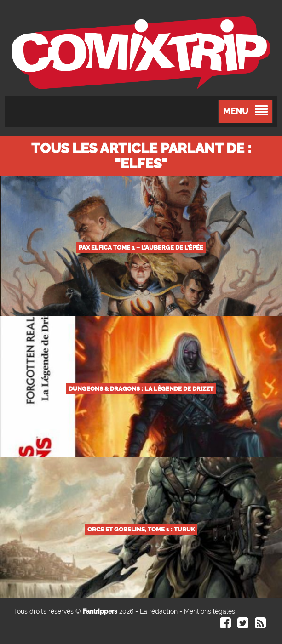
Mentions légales (210, 611)
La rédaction (159, 611)
